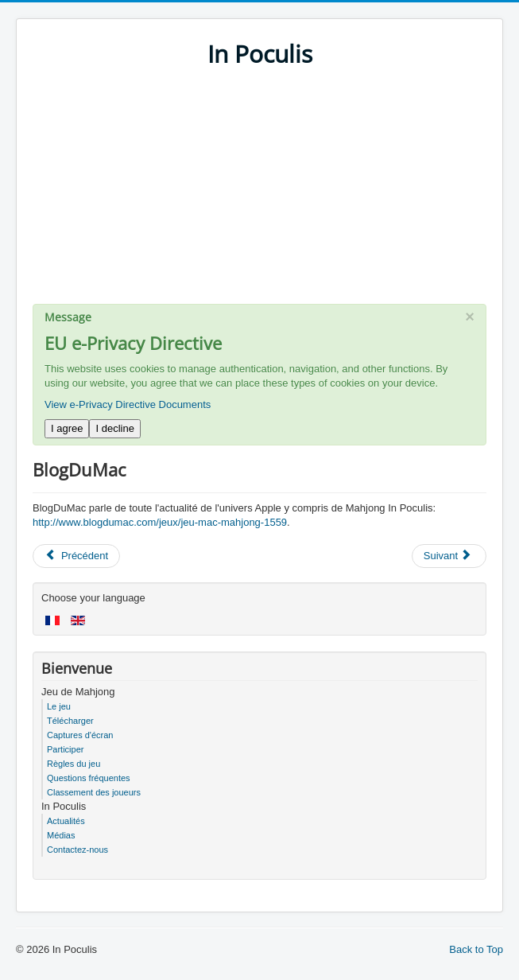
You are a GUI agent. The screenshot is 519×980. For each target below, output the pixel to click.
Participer (65, 749)
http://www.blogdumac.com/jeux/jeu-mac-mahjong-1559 (160, 522)
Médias (61, 835)
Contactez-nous (77, 850)
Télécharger (70, 721)
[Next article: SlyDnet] (449, 556)
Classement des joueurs (94, 792)
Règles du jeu (74, 764)
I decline (114, 428)
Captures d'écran (80, 735)
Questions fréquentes (89, 778)
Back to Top (476, 949)
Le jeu (59, 706)
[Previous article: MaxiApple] (76, 556)
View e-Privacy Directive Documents (128, 404)
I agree (67, 428)
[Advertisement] (259, 192)
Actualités (66, 821)
